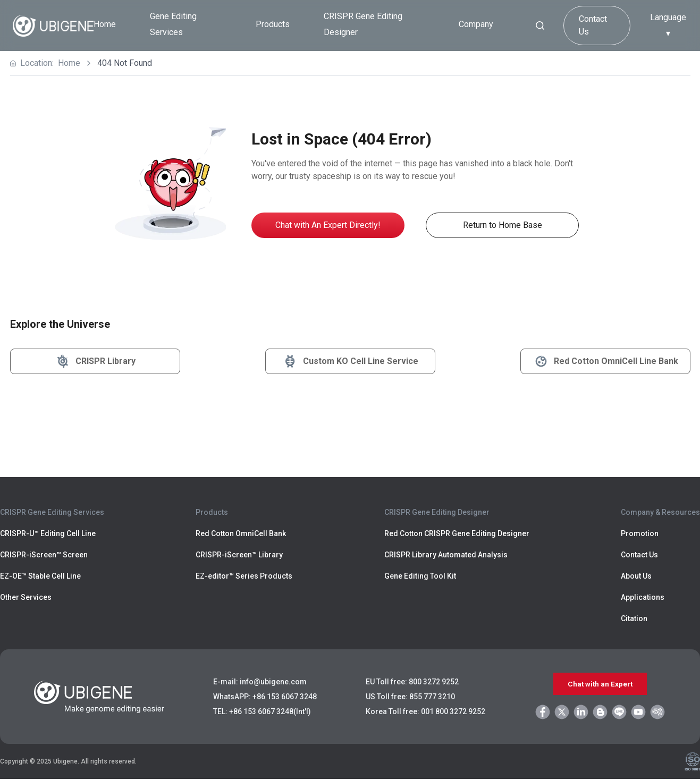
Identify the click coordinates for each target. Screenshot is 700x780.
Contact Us (593, 25)
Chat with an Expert (600, 684)
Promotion (640, 533)
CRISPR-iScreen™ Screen (44, 555)
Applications (643, 597)
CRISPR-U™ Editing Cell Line (48, 533)
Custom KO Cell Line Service (350, 361)
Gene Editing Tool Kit (420, 576)
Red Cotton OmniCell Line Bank (605, 361)
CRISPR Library (95, 361)
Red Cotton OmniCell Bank (241, 533)
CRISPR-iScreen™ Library (239, 555)
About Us (636, 576)
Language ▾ (668, 25)
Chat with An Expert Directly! (328, 225)
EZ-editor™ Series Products (244, 576)
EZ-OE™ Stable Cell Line (40, 576)
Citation (634, 618)
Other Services (26, 597)
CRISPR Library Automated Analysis (446, 555)
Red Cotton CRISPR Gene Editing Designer (457, 533)
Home (105, 24)
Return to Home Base (503, 225)
